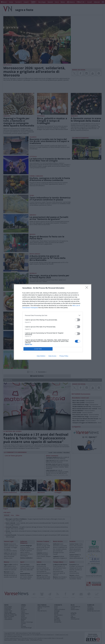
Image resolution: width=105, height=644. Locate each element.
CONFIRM (38, 349)
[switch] (78, 320)
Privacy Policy (64, 356)
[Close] (87, 288)
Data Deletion (41, 356)
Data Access (52, 356)
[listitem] (53, 315)
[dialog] (53, 322)
